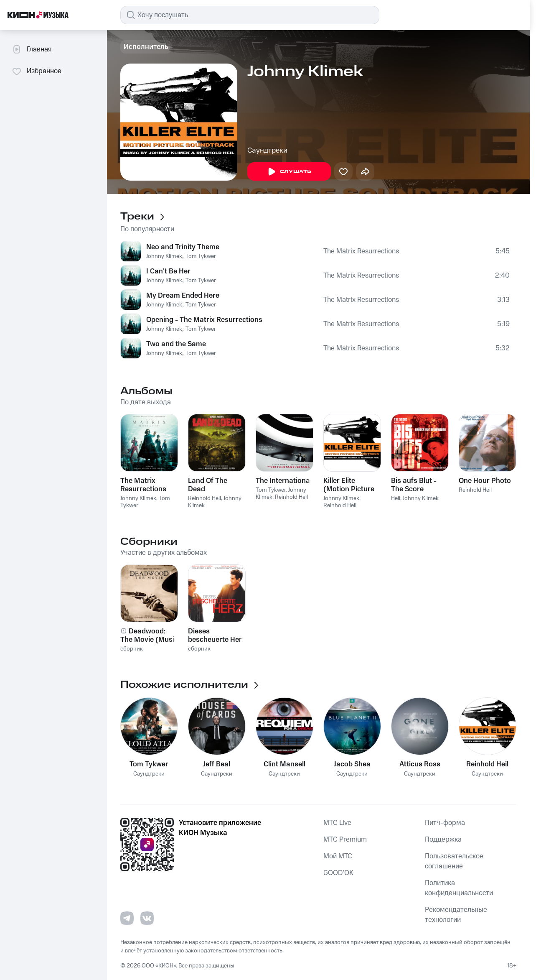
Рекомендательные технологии (456, 915)
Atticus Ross (420, 764)
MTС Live (337, 823)
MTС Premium (345, 840)
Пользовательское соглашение (454, 861)
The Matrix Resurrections (361, 251)
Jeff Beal (217, 764)
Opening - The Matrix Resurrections (204, 320)
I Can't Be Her (168, 271)
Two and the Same (176, 344)
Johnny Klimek (164, 256)
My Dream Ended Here (183, 296)
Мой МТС (338, 856)
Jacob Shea (352, 764)
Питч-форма (445, 823)
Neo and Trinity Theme (183, 247)
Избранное (37, 71)
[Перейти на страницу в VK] (147, 918)
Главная (32, 49)
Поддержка (443, 840)
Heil (396, 498)
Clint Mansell (285, 764)
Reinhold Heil (204, 498)
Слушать (289, 172)
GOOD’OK (338, 873)
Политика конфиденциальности (459, 888)
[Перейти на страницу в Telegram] (127, 918)
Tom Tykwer (201, 256)
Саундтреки (267, 151)
